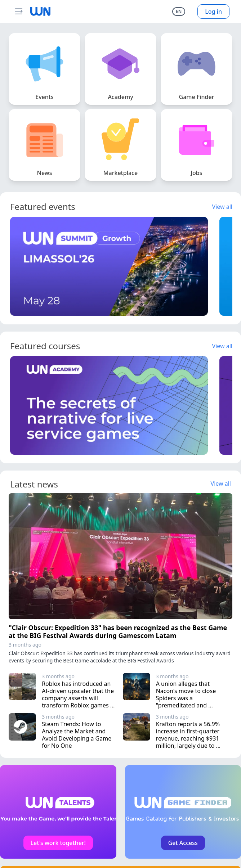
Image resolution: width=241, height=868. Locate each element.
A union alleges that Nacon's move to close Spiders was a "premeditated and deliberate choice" (187, 698)
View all (222, 207)
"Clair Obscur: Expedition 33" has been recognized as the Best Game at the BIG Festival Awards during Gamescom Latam (118, 632)
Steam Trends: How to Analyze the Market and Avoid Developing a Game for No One (77, 735)
